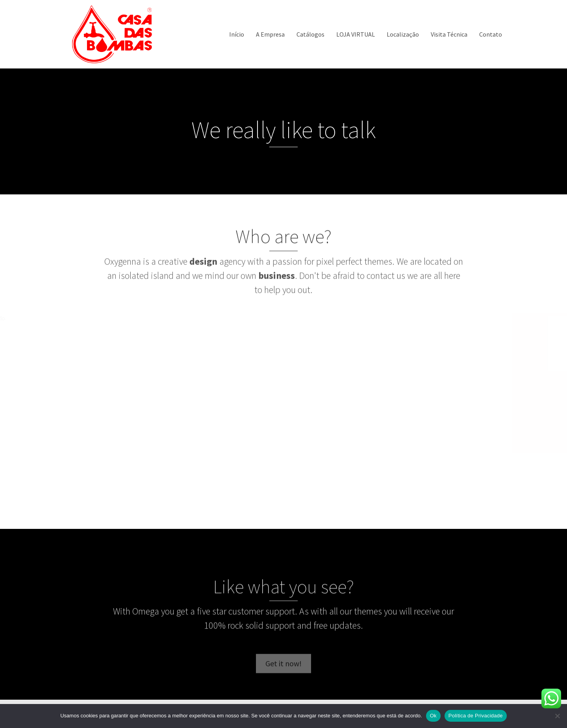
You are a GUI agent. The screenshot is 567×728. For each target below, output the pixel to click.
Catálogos (310, 34)
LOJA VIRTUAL (356, 34)
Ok (433, 716)
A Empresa (270, 34)
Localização (403, 34)
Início (237, 34)
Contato (491, 34)
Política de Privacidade (476, 716)
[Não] (557, 716)
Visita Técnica (449, 34)
